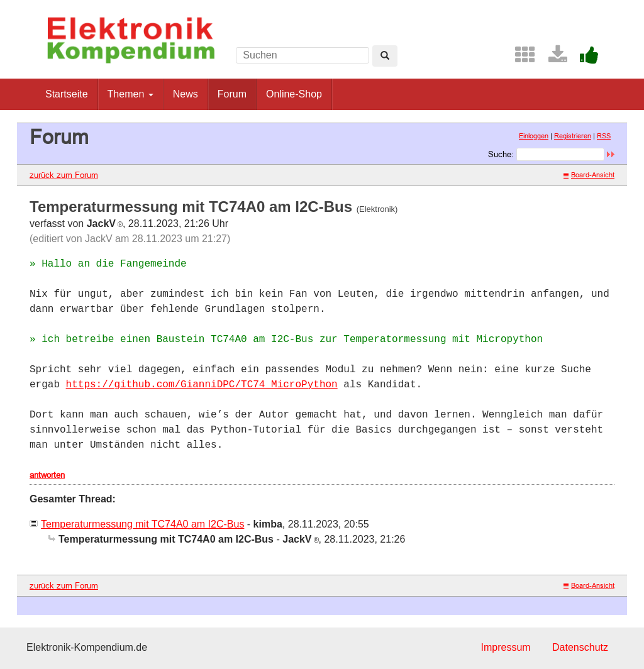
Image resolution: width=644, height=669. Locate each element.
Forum (232, 94)
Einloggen (534, 136)
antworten (47, 475)
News (186, 94)
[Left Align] (385, 56)
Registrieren (573, 136)
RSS (604, 136)
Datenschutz (580, 647)
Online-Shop (294, 94)
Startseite (67, 94)
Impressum (505, 647)
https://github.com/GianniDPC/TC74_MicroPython (202, 385)
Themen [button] (130, 94)
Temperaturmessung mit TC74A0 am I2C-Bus (142, 524)
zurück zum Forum (64, 175)
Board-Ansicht (589, 175)
